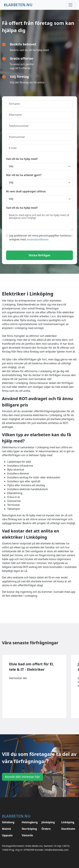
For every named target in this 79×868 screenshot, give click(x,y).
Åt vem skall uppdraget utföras (26, 191)
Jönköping (48, 822)
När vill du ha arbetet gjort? (24, 175)
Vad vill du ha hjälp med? (22, 159)
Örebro (46, 829)
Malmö (6, 829)
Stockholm (68, 829)
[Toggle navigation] (70, 5)
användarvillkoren (38, 239)
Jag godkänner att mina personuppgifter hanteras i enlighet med (39, 237)
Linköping (68, 822)
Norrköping (29, 829)
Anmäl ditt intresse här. (23, 777)
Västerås (27, 835)
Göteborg (8, 822)
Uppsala (7, 835)
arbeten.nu (18, 5)
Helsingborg (30, 822)
